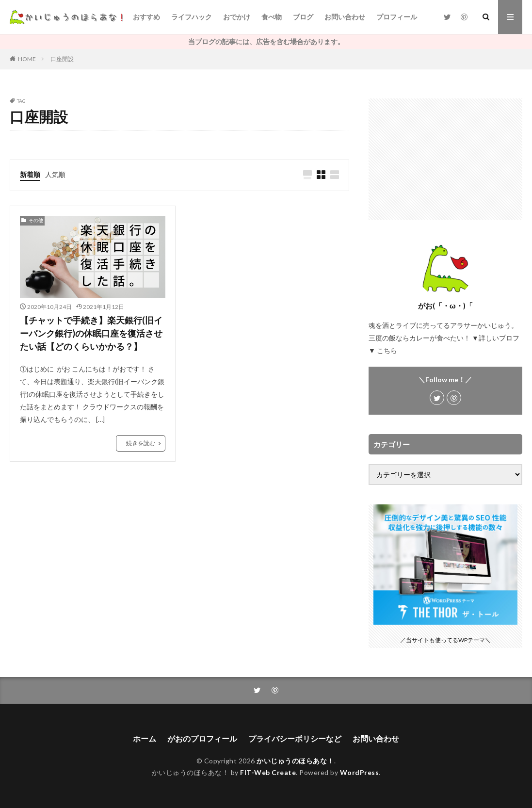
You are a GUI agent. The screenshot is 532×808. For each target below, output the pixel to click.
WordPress (360, 772)
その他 (36, 220)
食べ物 (272, 17)
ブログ (303, 17)
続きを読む (141, 443)
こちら (387, 350)
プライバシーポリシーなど (295, 738)
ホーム (145, 738)
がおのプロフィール (202, 738)
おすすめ (146, 17)
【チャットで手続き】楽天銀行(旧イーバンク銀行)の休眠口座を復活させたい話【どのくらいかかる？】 (91, 333)
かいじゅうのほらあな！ (295, 761)
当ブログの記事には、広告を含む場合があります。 (266, 41)
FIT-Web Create (268, 772)
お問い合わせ (345, 17)
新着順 (30, 174)
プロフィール (397, 17)
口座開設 (62, 59)
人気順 (55, 174)
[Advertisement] (445, 159)
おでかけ (237, 17)
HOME (27, 59)
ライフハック (192, 17)
